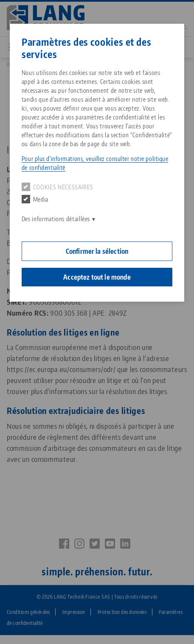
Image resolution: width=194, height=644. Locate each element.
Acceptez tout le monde (97, 277)
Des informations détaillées (56, 219)
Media (35, 199)
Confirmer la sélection (97, 251)
